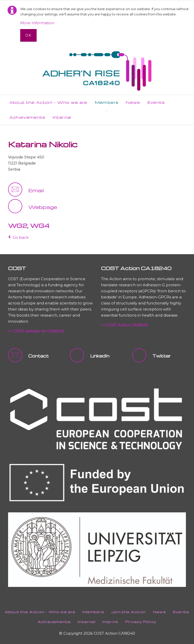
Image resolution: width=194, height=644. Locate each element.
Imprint (111, 622)
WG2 (18, 226)
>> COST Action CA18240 (125, 325)
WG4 (40, 226)
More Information (37, 23)
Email (36, 190)
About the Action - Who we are (40, 612)
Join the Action (129, 612)
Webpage (43, 207)
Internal (87, 622)
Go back (21, 237)
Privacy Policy (141, 622)
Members (93, 612)
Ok (28, 35)
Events (181, 612)
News (160, 612)
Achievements (54, 622)
